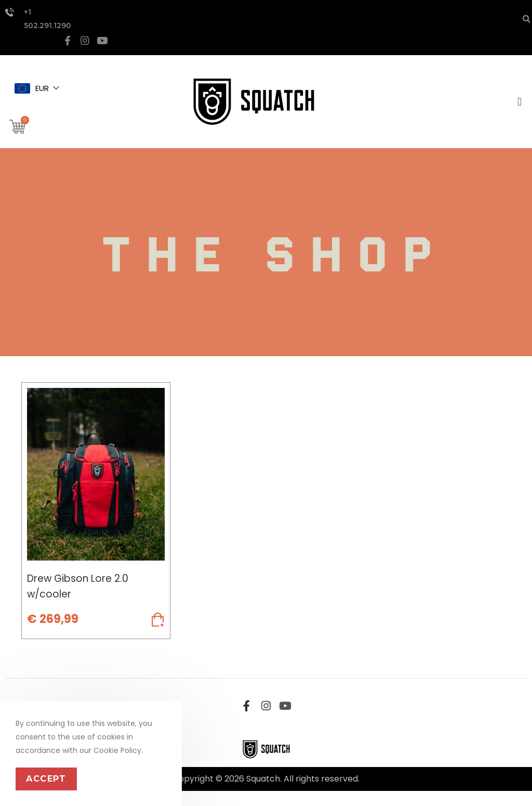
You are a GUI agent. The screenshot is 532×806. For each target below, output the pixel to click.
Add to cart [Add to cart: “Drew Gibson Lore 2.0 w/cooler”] (96, 639)
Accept (46, 779)
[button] (518, 106)
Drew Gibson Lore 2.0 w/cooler (81, 592)
